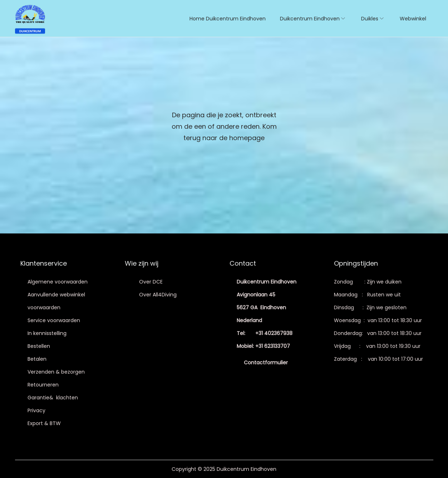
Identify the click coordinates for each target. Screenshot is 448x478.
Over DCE (151, 282)
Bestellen (39, 346)
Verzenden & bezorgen (56, 372)
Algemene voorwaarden (58, 282)
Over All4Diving (158, 295)
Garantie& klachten (53, 398)
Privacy (36, 410)
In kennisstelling (47, 333)
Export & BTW (44, 423)
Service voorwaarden (54, 320)
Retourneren (43, 385)
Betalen (37, 359)
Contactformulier (266, 363)
